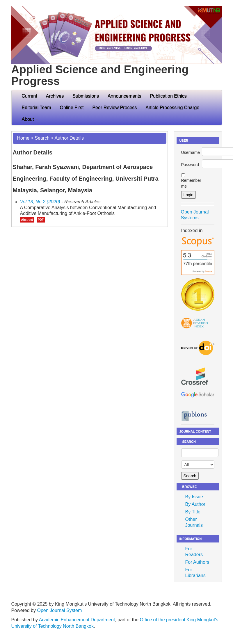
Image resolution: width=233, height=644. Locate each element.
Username (191, 152)
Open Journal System (59, 610)
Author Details (69, 138)
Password (190, 165)
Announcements (124, 96)
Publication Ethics (168, 96)
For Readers (194, 552)
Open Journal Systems (195, 215)
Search (42, 138)
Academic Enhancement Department (77, 620)
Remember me (191, 183)
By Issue (194, 497)
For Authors (197, 562)
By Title (193, 512)
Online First (72, 107)
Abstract (27, 220)
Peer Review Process (114, 107)
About (30, 119)
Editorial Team (37, 107)
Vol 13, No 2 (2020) (40, 202)
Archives (55, 96)
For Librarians (195, 573)
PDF (41, 220)
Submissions (86, 96)
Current (30, 96)
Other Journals (194, 522)
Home (23, 138)
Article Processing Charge (172, 107)
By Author (195, 504)
